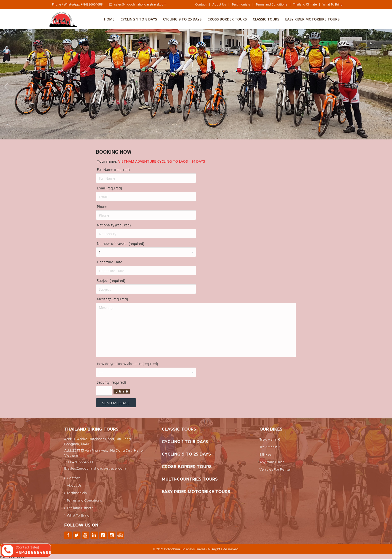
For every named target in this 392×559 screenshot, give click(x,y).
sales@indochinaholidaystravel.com (137, 4)
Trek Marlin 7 (270, 447)
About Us (219, 4)
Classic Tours (266, 19)
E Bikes (265, 454)
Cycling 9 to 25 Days (182, 19)
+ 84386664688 (80, 462)
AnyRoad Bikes (272, 462)
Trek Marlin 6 (270, 439)
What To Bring (332, 4)
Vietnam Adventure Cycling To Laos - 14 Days (162, 161)
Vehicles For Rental (275, 469)
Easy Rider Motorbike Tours (312, 19)
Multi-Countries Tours (190, 479)
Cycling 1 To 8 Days (139, 19)
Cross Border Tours (227, 19)
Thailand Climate (305, 4)
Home (109, 19)
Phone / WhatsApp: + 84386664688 (77, 4)
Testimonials (241, 4)
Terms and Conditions (271, 4)
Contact (201, 4)
